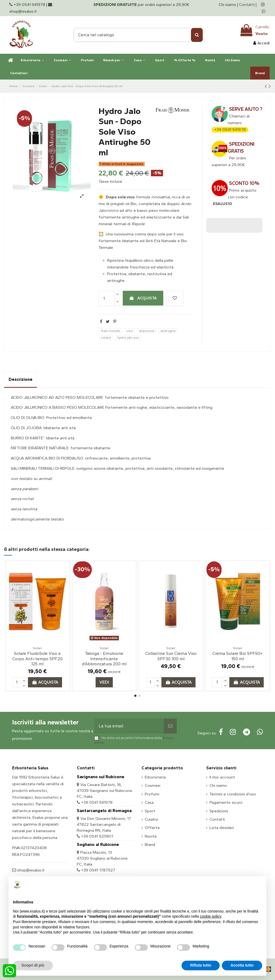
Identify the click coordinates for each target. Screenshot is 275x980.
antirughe (168, 331)
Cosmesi (153, 785)
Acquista (143, 298)
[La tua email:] (129, 726)
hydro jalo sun (128, 337)
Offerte (152, 828)
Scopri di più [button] (33, 965)
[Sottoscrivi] (170, 726)
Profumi (152, 794)
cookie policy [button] (210, 916)
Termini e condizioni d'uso (233, 794)
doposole (147, 331)
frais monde (111, 331)
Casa (149, 802)
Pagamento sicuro (226, 802)
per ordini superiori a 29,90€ (141, 5)
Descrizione (21, 379)
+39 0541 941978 (230, 130)
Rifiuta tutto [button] (201, 965)
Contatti (247, 5)
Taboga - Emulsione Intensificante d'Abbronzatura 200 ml (104, 658)
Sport (150, 811)
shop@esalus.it (30, 870)
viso (130, 331)
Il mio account (222, 777)
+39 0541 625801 (97, 836)
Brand (150, 845)
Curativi (151, 819)
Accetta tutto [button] (242, 965)
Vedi (104, 682)
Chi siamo (228, 5)
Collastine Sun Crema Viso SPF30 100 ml (171, 656)
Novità (151, 836)
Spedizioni (219, 811)
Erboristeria (155, 777)
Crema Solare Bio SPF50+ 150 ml (238, 656)
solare (106, 337)
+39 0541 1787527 (98, 870)
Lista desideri (222, 828)
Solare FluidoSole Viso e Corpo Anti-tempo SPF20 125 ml (37, 658)
